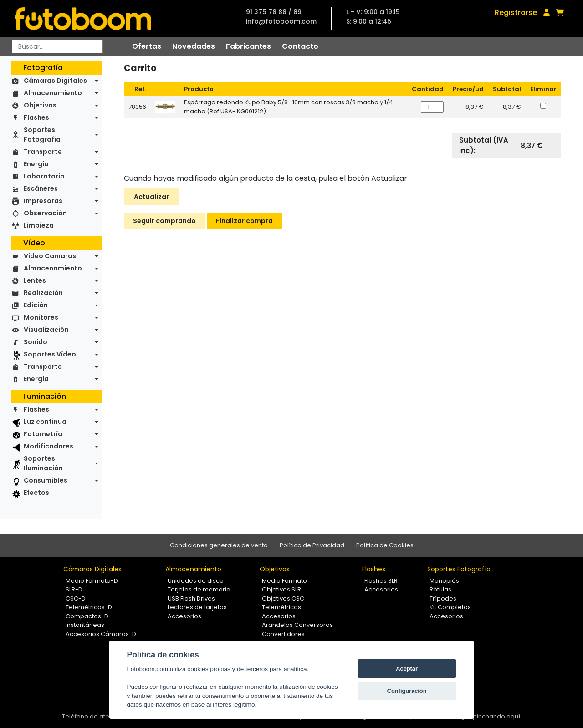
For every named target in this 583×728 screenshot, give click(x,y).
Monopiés (444, 581)
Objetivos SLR (281, 589)
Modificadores (49, 446)
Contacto (300, 46)
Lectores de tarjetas (197, 607)
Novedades (194, 46)
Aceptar (407, 669)
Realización (43, 293)
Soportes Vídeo (50, 354)
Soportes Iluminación (43, 463)
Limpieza (39, 225)
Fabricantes (248, 46)
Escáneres (41, 188)
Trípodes (443, 598)
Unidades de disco (196, 581)
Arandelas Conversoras (297, 625)
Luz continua (45, 422)
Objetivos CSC (283, 598)
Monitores (41, 317)
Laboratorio (44, 176)
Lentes (35, 280)
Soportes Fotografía (42, 135)
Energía (36, 164)
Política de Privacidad (312, 545)
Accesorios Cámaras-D (101, 634)
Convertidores (283, 634)
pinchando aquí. (497, 716)
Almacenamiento (53, 93)
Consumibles (46, 480)
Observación (45, 213)
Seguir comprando (164, 221)
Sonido (36, 342)
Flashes (36, 117)
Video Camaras (50, 256)
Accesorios (184, 616)
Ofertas (147, 46)
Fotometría (43, 434)
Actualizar (151, 197)
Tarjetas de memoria (199, 589)
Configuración (407, 691)
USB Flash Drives (191, 598)
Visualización (46, 330)
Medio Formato (284, 581)
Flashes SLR (381, 581)
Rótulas (440, 589)
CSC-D (76, 598)
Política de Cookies (385, 545)
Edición (36, 305)
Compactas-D (87, 616)
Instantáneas (85, 625)
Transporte (43, 152)
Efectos (36, 493)
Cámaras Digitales (55, 81)
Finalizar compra (244, 221)
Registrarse (516, 13)
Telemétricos (281, 607)
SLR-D (74, 589)
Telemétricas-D (89, 607)
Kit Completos (450, 607)
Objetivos (40, 105)
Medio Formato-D (92, 581)
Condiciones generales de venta (219, 545)
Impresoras (43, 201)
